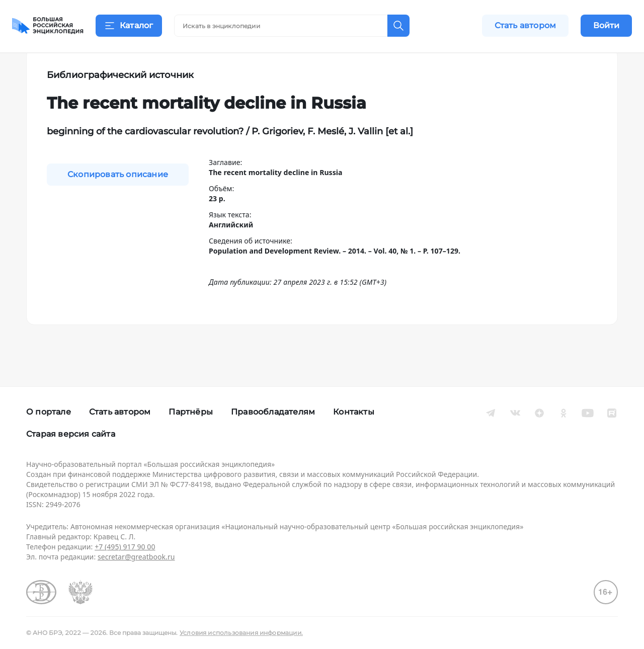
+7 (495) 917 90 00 (125, 547)
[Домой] (48, 26)
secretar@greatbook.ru (136, 557)
